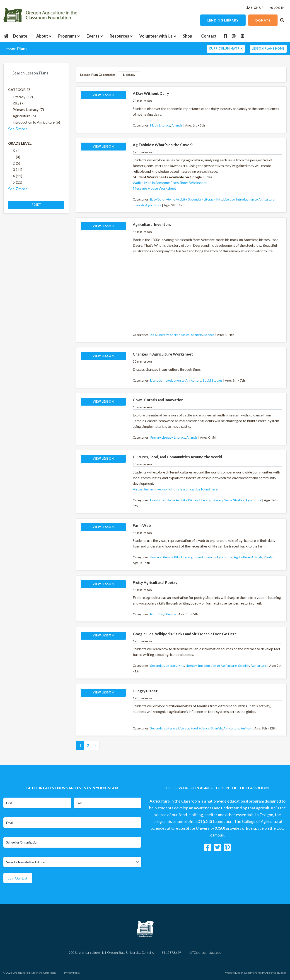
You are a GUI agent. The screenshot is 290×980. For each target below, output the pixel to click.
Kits (219, 199)
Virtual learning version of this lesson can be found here (175, 489)
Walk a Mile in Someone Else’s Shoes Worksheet (170, 183)
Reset (36, 205)
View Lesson (103, 95)
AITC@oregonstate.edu (205, 953)
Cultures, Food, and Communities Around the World (177, 457)
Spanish (138, 205)
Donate (263, 20)
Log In (277, 8)
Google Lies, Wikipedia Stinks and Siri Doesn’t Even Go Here (185, 634)
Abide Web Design (276, 973)
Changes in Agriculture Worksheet (163, 354)
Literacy (165, 125)
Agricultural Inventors (152, 224)
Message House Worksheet (154, 188)
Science (209, 335)
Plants (268, 557)
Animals (177, 125)
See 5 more (18, 129)
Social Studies (180, 335)
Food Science (200, 728)
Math (154, 125)
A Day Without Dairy (151, 93)
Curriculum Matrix (226, 49)
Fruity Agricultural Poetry (155, 582)
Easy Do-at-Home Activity (168, 199)
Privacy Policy (72, 973)
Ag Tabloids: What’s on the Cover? (163, 145)
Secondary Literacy (201, 199)
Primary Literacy (161, 437)
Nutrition (157, 614)
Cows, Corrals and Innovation (158, 400)
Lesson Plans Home (268, 49)
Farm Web (142, 525)
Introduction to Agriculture (255, 199)
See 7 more (18, 189)
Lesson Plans (15, 49)
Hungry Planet (145, 691)
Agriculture (153, 205)
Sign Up (255, 8)
